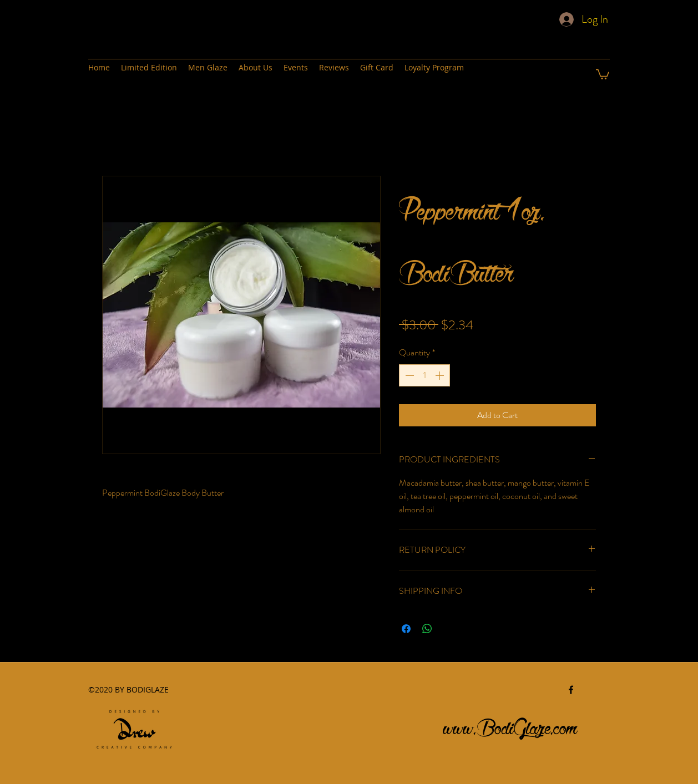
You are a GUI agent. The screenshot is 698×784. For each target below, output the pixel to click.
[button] (603, 74)
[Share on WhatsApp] (427, 629)
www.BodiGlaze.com (510, 725)
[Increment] (441, 375)
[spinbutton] (424, 375)
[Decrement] (408, 375)
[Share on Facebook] (406, 629)
